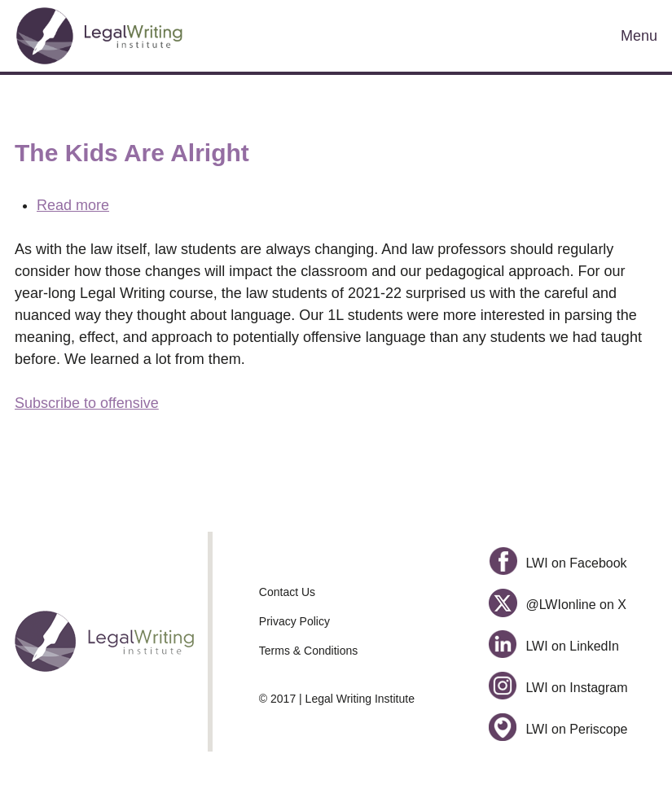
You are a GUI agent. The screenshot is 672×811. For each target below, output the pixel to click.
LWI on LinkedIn (554, 646)
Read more (73, 205)
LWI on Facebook (558, 563)
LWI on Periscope (558, 729)
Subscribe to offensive (87, 403)
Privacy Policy (294, 621)
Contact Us (287, 592)
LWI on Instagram (558, 688)
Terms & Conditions (308, 651)
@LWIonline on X (558, 605)
